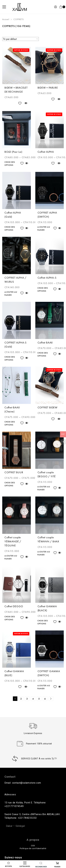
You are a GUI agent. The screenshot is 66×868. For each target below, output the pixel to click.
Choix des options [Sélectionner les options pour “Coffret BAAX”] (43, 354)
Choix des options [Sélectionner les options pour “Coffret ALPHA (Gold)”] (10, 228)
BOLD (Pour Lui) (13, 152)
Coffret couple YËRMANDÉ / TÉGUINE (13, 541)
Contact (10, 777)
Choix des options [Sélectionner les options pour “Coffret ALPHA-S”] (43, 289)
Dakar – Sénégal (15, 826)
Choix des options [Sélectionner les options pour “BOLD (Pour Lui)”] (10, 164)
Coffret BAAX (45, 343)
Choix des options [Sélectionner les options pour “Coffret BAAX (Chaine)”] (10, 423)
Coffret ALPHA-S (47, 278)
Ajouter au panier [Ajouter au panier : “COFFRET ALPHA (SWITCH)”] (44, 228)
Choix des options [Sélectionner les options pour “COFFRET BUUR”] (10, 484)
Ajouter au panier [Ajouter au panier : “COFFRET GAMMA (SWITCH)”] (44, 687)
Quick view (26, 103)
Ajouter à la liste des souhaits (20, 103)
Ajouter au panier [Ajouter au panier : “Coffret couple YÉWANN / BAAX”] (44, 553)
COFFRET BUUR (14, 472)
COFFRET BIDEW (48, 407)
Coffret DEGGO (14, 606)
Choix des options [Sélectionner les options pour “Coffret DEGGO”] (10, 618)
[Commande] (21, 39)
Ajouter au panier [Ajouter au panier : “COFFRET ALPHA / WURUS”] (11, 294)
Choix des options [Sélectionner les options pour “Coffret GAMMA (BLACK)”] (43, 622)
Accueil (6, 19)
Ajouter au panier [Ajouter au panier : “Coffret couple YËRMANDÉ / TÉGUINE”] (11, 557)
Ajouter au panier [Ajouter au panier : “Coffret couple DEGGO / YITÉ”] (44, 488)
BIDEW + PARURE (48, 88)
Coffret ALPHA (46, 152)
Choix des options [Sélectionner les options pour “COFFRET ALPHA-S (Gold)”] (10, 358)
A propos (33, 840)
